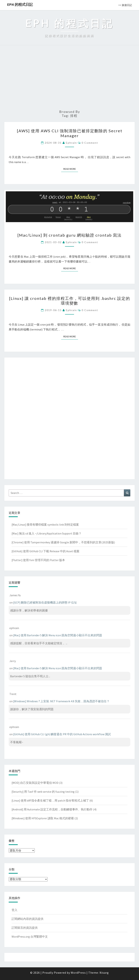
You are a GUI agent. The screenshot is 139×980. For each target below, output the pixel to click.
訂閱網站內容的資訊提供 (28, 919)
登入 (14, 910)
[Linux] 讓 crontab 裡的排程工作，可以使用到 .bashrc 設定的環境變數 (70, 301)
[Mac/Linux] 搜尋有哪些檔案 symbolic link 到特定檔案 (45, 525)
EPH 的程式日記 (20, 4)
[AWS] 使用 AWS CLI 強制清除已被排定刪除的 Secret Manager (70, 133)
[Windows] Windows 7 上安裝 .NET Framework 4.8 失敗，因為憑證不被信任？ (61, 701)
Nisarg (104, 973)
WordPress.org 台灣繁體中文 (30, 937)
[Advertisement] (69, 79)
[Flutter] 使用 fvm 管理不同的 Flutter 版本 (38, 560)
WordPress (78, 973)
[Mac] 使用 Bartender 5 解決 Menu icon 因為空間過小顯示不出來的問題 (58, 635)
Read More (71, 169)
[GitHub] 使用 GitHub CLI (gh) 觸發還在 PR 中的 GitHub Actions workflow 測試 (62, 734)
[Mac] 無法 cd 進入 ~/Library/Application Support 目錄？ (47, 533)
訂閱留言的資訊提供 (25, 928)
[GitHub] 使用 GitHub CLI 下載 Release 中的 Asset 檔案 (46, 551)
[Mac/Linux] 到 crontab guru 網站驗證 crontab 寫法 (69, 235)
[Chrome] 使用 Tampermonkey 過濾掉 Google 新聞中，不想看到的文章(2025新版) (63, 542)
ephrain (71, 143)
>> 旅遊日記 (125, 5)
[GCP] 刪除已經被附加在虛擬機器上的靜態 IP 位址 (45, 602)
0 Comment (90, 143)
